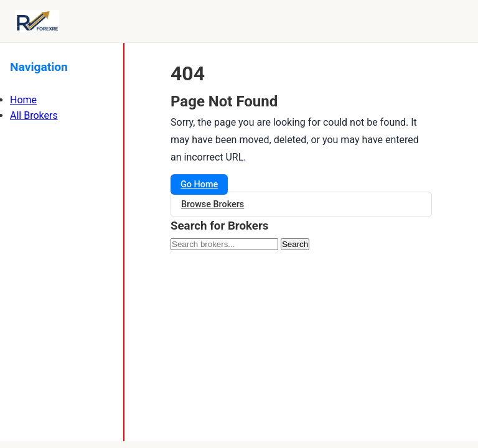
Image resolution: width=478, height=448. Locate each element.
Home (23, 100)
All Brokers (34, 115)
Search (295, 244)
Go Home (199, 184)
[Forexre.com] (37, 21)
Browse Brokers (213, 204)
